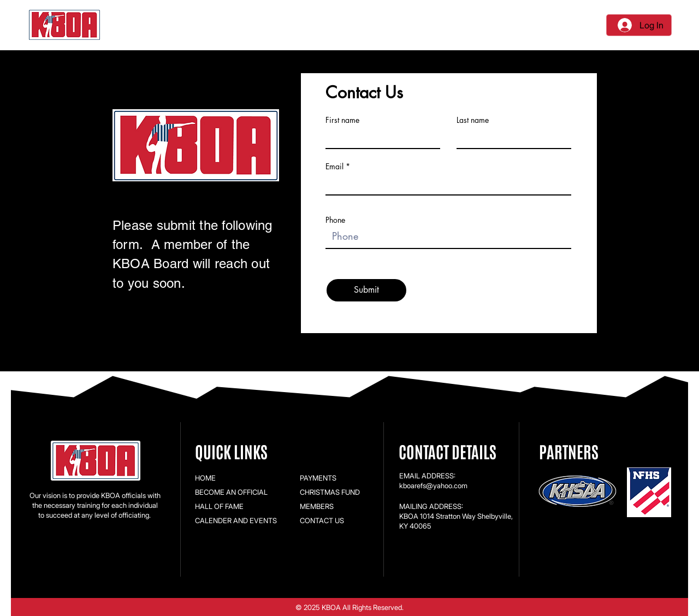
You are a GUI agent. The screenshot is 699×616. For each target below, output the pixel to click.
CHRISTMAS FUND (330, 492)
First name (342, 120)
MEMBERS (317, 506)
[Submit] (366, 290)
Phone (335, 220)
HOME (205, 478)
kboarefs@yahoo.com (433, 485)
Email (334, 167)
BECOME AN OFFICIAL (231, 492)
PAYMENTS (318, 478)
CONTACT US (322, 520)
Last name (473, 120)
